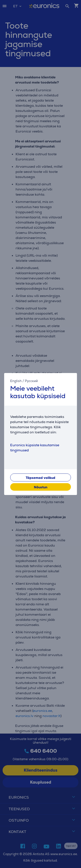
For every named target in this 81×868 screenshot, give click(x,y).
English (16, 381)
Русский (31, 381)
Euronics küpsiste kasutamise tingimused (35, 448)
